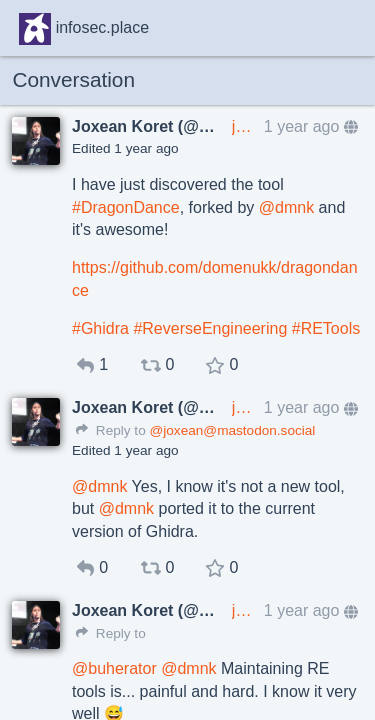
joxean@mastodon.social (245, 126)
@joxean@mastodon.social (232, 430)
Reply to (111, 430)
